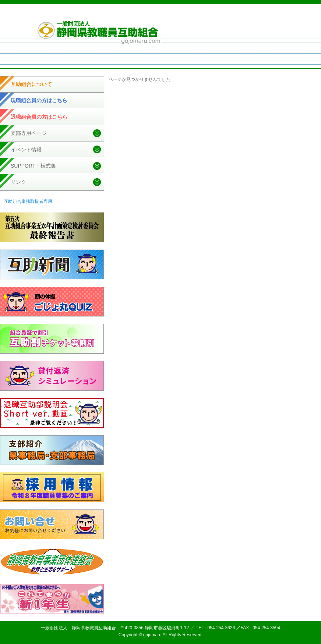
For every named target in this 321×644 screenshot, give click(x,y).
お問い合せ (267, 14)
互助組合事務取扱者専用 (28, 201)
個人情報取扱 (207, 14)
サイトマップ (238, 14)
